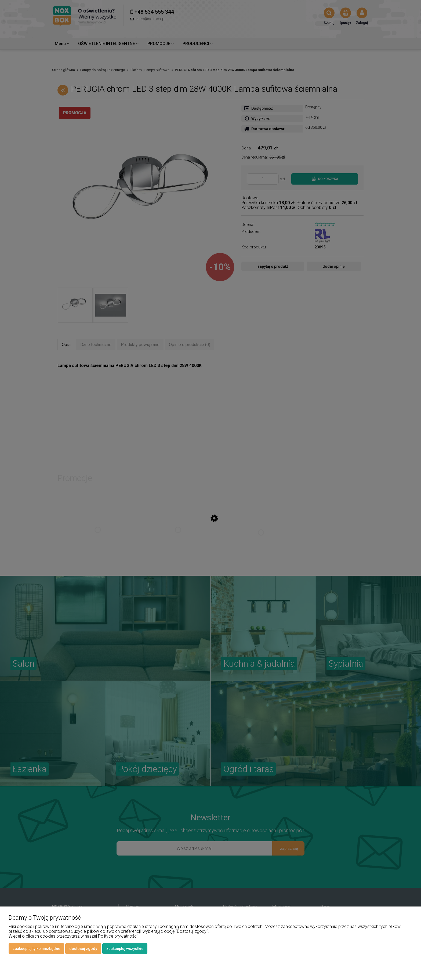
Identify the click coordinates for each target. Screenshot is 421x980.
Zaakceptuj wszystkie (125, 949)
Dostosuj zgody (83, 949)
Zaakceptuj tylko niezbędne (36, 949)
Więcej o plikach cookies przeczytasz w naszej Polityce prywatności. (74, 936)
